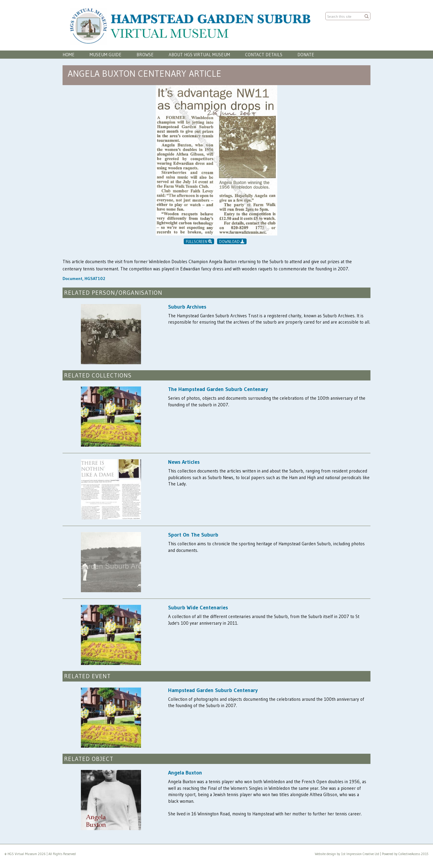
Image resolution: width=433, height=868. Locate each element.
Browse (145, 55)
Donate (306, 55)
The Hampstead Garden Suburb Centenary (218, 389)
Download (232, 242)
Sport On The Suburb (193, 535)
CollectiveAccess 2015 (413, 854)
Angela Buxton (185, 773)
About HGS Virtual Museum (199, 55)
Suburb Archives (187, 307)
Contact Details (264, 55)
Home (69, 55)
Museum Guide (106, 55)
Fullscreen (199, 242)
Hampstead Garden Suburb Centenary (213, 690)
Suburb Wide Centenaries (198, 608)
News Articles (184, 462)
